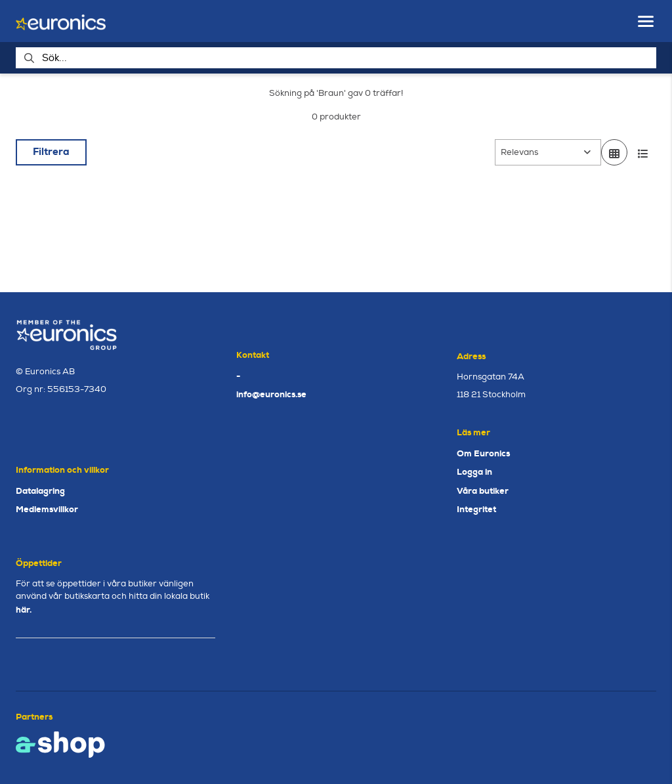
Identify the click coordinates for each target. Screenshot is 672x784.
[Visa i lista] (643, 152)
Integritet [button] (476, 509)
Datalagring (40, 491)
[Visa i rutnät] (614, 152)
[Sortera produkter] (548, 152)
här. (24, 610)
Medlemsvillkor (47, 509)
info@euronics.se (271, 394)
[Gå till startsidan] (61, 21)
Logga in (474, 472)
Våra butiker (483, 491)
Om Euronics (483, 453)
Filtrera (51, 152)
